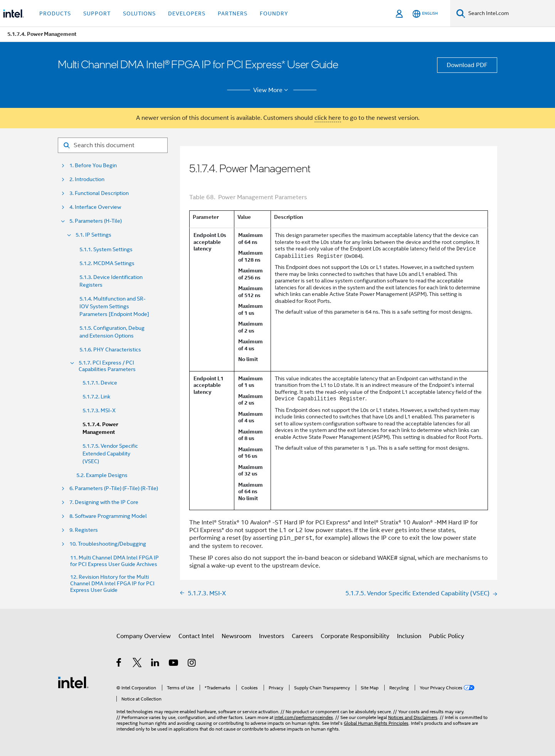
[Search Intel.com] (510, 13)
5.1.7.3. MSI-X (99, 410)
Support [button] (97, 13)
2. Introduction (87, 179)
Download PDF (467, 65)
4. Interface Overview (95, 207)
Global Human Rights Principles (376, 723)
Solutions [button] (139, 13)
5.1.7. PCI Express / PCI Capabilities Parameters (107, 366)
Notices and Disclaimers (413, 717)
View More (272, 90)
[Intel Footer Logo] (73, 682)
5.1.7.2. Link (96, 396)
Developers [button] (187, 13)
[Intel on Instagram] (192, 664)
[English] (425, 14)
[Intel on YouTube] (174, 664)
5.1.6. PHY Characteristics (110, 349)
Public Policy (447, 636)
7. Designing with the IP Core (104, 502)
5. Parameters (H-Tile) (96, 221)
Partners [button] (233, 13)
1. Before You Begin (93, 165)
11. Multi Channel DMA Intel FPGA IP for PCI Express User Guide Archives (114, 561)
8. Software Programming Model (108, 516)
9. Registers (84, 530)
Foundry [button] (274, 13)
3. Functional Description (99, 193)
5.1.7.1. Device (100, 383)
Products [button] (55, 13)
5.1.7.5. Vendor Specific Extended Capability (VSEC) (110, 454)
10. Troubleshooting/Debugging (108, 544)
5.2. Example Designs (102, 475)
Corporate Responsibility (355, 636)
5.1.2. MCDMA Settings (107, 263)
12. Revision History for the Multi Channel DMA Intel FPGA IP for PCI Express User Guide (112, 584)
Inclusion (409, 636)
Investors (272, 636)
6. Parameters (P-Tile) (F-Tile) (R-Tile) (114, 488)
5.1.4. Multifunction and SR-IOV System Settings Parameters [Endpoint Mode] (114, 306)
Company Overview (144, 636)
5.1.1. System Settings (106, 249)
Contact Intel (196, 636)
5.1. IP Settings (93, 235)
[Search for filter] (113, 145)
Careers (302, 636)
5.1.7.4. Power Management (100, 428)
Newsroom (236, 636)
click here (328, 118)
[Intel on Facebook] (119, 664)
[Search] (461, 13)
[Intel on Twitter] (137, 664)
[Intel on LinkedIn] (156, 664)
